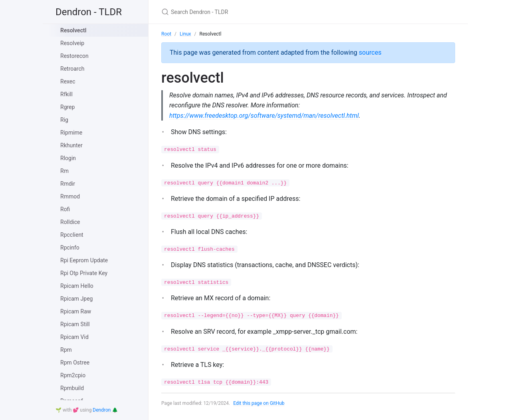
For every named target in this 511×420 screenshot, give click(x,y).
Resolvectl (73, 30)
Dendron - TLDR (89, 12)
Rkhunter (71, 145)
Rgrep (67, 107)
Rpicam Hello (77, 286)
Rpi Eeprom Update (84, 260)
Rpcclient (72, 235)
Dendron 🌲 (105, 410)
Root (166, 34)
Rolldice (70, 222)
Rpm (66, 350)
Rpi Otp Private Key (84, 273)
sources (370, 52)
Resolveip (72, 43)
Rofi (65, 209)
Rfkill (66, 94)
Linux (185, 34)
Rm (64, 171)
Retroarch (72, 69)
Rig (64, 120)
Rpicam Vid (74, 337)
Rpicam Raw (76, 311)
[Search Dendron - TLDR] (255, 12)
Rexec (68, 81)
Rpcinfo (70, 248)
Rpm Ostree (75, 363)
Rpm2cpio (73, 375)
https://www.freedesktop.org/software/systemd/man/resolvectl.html (264, 116)
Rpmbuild (72, 388)
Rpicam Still (75, 324)
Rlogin (68, 158)
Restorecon (74, 56)
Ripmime (71, 133)
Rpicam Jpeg (76, 299)
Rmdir (68, 184)
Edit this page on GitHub (259, 403)
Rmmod (70, 196)
